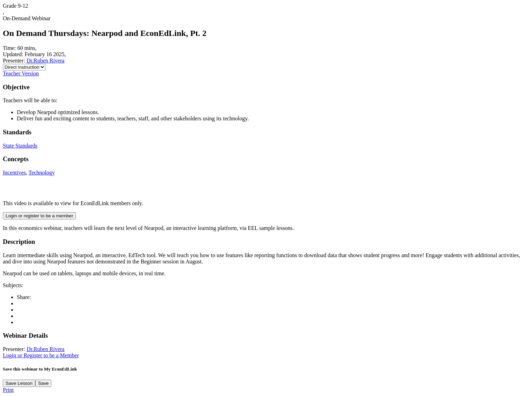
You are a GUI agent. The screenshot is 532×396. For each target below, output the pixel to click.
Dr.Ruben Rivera (45, 61)
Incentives (14, 173)
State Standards (20, 146)
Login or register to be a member (39, 216)
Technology (41, 173)
